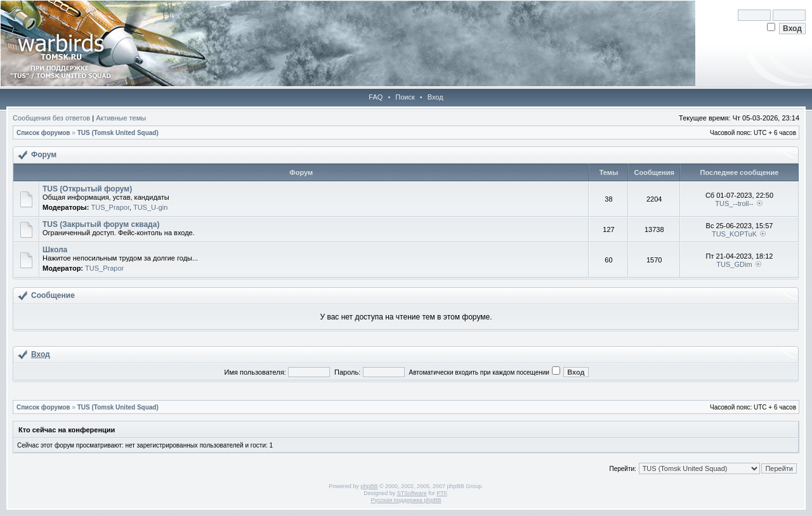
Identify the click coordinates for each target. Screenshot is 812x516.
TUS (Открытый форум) (87, 189)
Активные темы (121, 118)
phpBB (369, 486)
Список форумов (43, 133)
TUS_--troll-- (734, 203)
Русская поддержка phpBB (406, 500)
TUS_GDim (734, 264)
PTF (442, 493)
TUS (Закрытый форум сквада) (101, 224)
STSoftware (412, 493)
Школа (55, 250)
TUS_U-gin (150, 207)
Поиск (405, 97)
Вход (435, 97)
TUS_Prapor (110, 207)
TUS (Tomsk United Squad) (118, 133)
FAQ (376, 97)
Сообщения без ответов (51, 118)
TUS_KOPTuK (734, 234)
